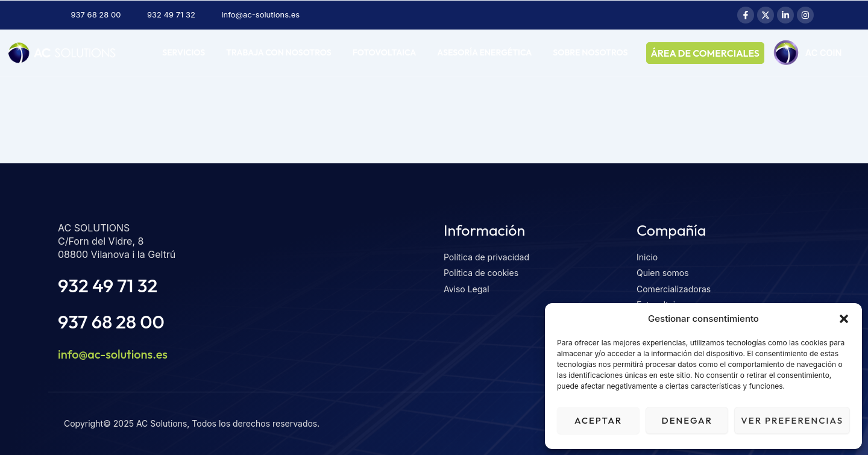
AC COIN (189, 81)
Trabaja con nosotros (278, 52)
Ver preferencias (792, 420)
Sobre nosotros (590, 52)
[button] (844, 319)
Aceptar (598, 420)
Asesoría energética (484, 52)
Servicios (184, 52)
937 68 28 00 (111, 322)
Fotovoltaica (385, 52)
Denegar (687, 420)
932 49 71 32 (108, 285)
